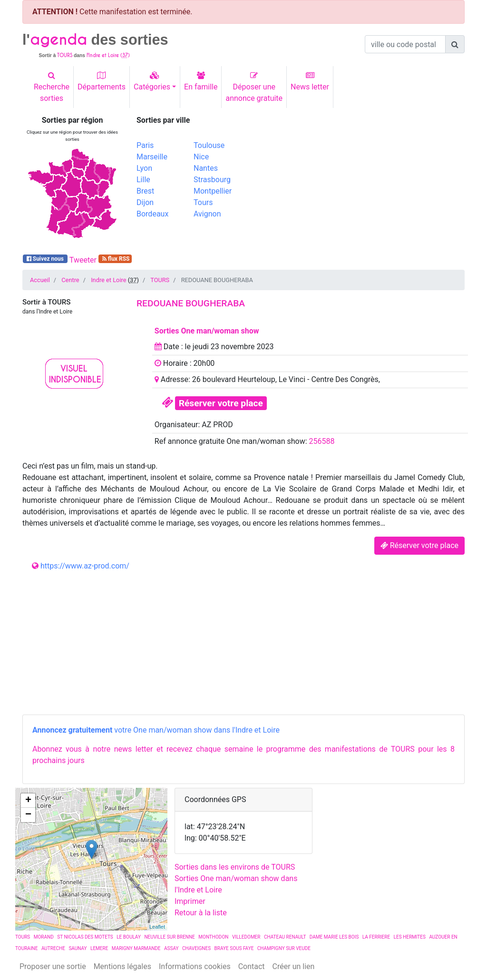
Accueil (40, 280)
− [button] (28, 815)
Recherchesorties (52, 87)
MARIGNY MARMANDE (136, 948)
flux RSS (115, 259)
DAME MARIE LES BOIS (334, 937)
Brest (145, 191)
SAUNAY (78, 948)
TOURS (160, 280)
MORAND (44, 937)
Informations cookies (195, 966)
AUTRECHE (53, 948)
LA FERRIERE (376, 937)
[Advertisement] (358, 182)
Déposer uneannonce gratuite (254, 87)
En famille (201, 81)
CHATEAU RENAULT (285, 937)
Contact (252, 966)
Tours (203, 202)
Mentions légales (122, 966)
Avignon (207, 214)
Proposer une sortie (53, 966)
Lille (143, 180)
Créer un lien (294, 966)
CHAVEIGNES (196, 948)
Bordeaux (152, 214)
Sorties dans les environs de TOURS (235, 867)
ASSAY (171, 948)
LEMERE (99, 948)
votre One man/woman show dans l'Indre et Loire (156, 730)
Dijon (145, 202)
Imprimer (190, 901)
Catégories (152, 81)
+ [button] (28, 801)
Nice (201, 157)
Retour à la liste (201, 913)
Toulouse (209, 145)
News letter (310, 81)
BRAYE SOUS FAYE (234, 948)
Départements (102, 81)
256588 (322, 441)
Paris (145, 145)
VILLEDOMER (246, 937)
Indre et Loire (108, 280)
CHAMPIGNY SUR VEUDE (284, 948)
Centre (70, 280)
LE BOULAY (129, 937)
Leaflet (157, 927)
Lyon (144, 168)
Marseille (152, 157)
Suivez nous (45, 259)
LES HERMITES (410, 937)
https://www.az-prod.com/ (85, 566)
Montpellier (213, 191)
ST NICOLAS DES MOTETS (85, 937)
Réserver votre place (221, 403)
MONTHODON (213, 937)
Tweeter (83, 260)
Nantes (206, 168)
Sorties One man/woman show (207, 331)
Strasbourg (212, 180)
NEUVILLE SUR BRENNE (169, 937)
